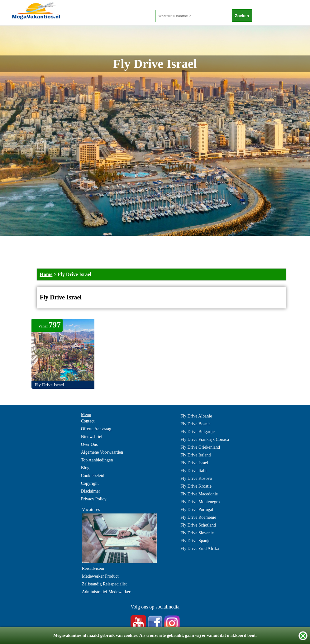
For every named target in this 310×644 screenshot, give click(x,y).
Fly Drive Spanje (195, 541)
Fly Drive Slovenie (197, 533)
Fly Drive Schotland (198, 525)
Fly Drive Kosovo (196, 478)
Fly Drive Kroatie (196, 486)
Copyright (90, 483)
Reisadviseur (93, 568)
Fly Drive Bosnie (195, 424)
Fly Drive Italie (194, 471)
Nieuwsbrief (92, 437)
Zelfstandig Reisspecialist (104, 584)
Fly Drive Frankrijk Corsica (205, 439)
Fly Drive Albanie (196, 416)
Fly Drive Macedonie (199, 494)
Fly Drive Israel (194, 463)
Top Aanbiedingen (97, 460)
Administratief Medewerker (106, 592)
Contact (88, 421)
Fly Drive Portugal (197, 510)
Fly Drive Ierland (196, 455)
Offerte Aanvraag (96, 429)
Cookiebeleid (93, 476)
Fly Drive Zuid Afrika (200, 549)
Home (46, 274)
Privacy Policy (94, 499)
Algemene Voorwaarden (102, 452)
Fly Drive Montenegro (200, 502)
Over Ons (89, 444)
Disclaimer (91, 491)
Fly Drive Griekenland (200, 447)
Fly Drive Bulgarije (198, 432)
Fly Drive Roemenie (198, 517)
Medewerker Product (100, 576)
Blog (85, 468)
